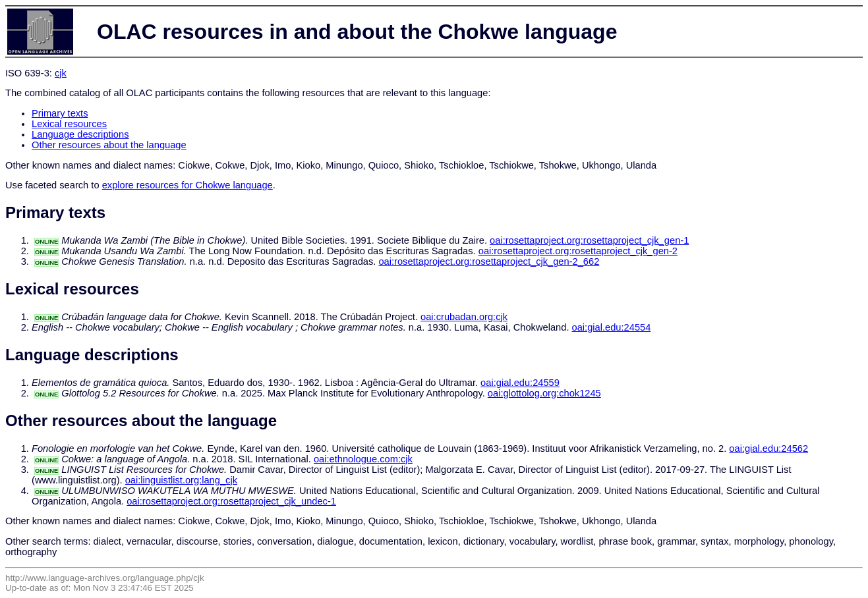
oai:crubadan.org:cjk (464, 317)
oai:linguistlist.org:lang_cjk (181, 480)
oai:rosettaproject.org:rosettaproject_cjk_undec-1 (231, 501)
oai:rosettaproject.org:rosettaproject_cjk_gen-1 (589, 240)
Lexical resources (69, 124)
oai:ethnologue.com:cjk (363, 459)
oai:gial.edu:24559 (520, 383)
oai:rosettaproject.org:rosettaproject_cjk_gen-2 (578, 251)
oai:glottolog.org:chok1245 (544, 393)
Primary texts (60, 113)
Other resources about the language (109, 145)
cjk (61, 73)
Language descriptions (80, 134)
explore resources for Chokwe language (188, 185)
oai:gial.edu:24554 (612, 327)
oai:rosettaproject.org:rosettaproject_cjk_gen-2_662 (489, 261)
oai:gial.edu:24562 (768, 448)
